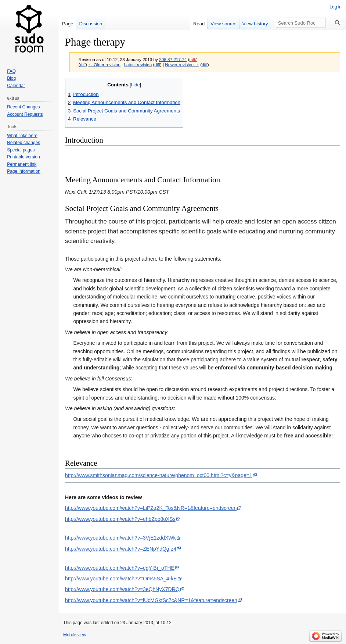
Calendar (16, 86)
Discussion (91, 24)
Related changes (24, 143)
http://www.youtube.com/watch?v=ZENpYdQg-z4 (121, 549)
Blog (11, 78)
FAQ (11, 71)
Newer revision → (182, 65)
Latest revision (138, 65)
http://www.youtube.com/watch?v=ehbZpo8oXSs (120, 519)
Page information (24, 171)
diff (83, 65)
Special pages (21, 150)
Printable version (23, 157)
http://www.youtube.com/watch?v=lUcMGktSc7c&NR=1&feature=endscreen (151, 600)
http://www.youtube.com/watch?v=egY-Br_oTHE (120, 568)
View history (255, 24)
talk (193, 59)
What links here (22, 136)
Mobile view (75, 635)
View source (224, 24)
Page (68, 24)
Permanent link (22, 164)
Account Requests (25, 114)
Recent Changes (23, 107)
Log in (336, 7)
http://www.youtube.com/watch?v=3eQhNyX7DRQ (122, 589)
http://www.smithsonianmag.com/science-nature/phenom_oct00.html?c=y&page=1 (159, 475)
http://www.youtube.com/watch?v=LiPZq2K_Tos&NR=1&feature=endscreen (151, 508)
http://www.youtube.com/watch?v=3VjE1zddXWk (120, 538)
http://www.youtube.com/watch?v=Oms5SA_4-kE (121, 579)
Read (199, 24)
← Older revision (104, 65)
